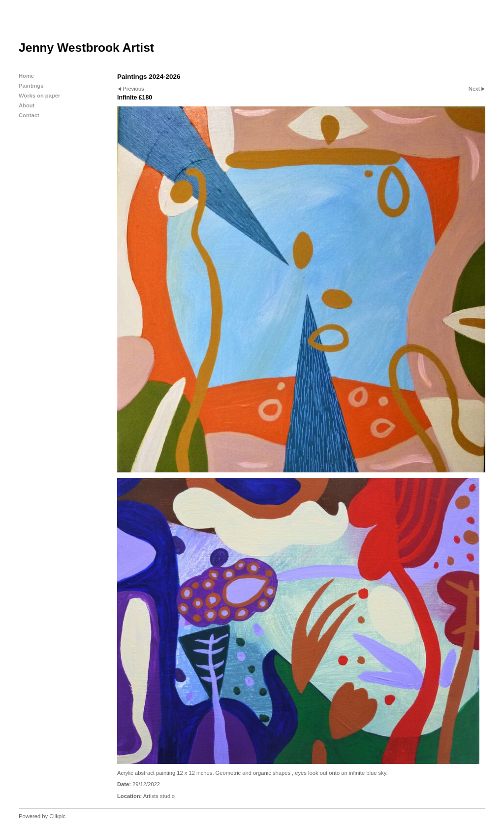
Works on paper (39, 96)
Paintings (31, 86)
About (27, 105)
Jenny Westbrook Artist (86, 48)
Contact (29, 115)
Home (26, 76)
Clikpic (57, 816)
